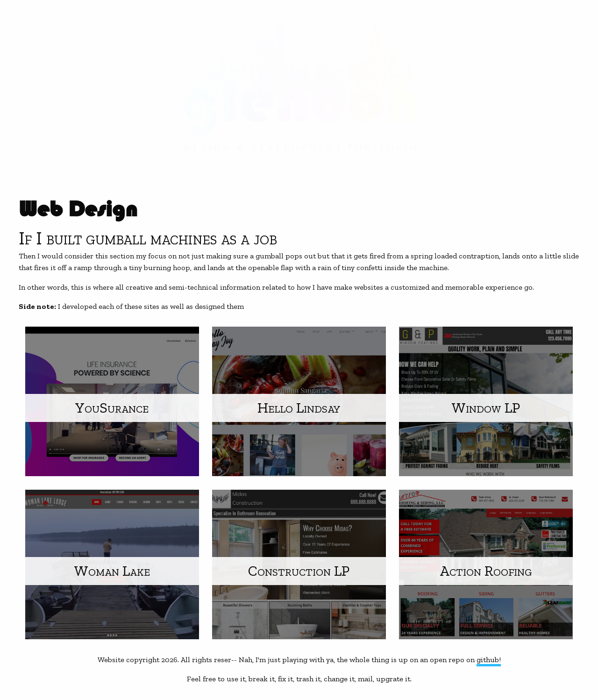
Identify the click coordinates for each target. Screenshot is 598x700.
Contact (28, 104)
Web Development (51, 48)
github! (489, 660)
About (23, 86)
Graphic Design (46, 30)
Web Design (36, 67)
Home (21, 11)
